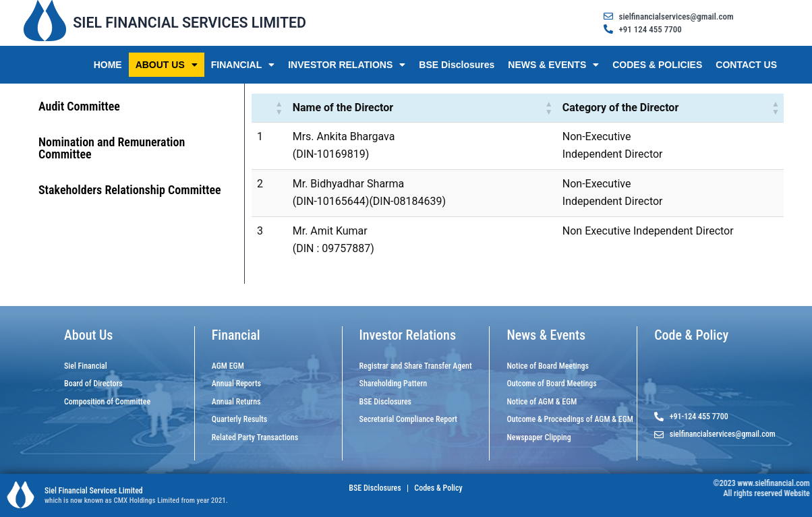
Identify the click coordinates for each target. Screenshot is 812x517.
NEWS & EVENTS (553, 65)
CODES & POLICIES (657, 65)
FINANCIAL (243, 65)
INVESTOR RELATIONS (347, 65)
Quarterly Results (239, 419)
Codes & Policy (438, 488)
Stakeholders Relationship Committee (130, 190)
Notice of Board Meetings (548, 366)
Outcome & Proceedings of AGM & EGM (570, 419)
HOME (108, 65)
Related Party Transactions (255, 437)
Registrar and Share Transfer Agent (416, 366)
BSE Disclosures (457, 65)
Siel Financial (86, 366)
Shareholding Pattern (394, 384)
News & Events (546, 335)
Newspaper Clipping (539, 437)
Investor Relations (408, 335)
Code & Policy (691, 335)
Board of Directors (93, 384)
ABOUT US (167, 65)
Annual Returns (236, 402)
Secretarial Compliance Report (408, 419)
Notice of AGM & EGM (542, 402)
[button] (279, 108)
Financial (236, 335)
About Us (88, 335)
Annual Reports (236, 384)
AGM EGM (228, 366)
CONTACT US (746, 65)
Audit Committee (79, 106)
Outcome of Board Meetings (551, 384)
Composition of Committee (107, 402)
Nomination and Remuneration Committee (112, 148)
